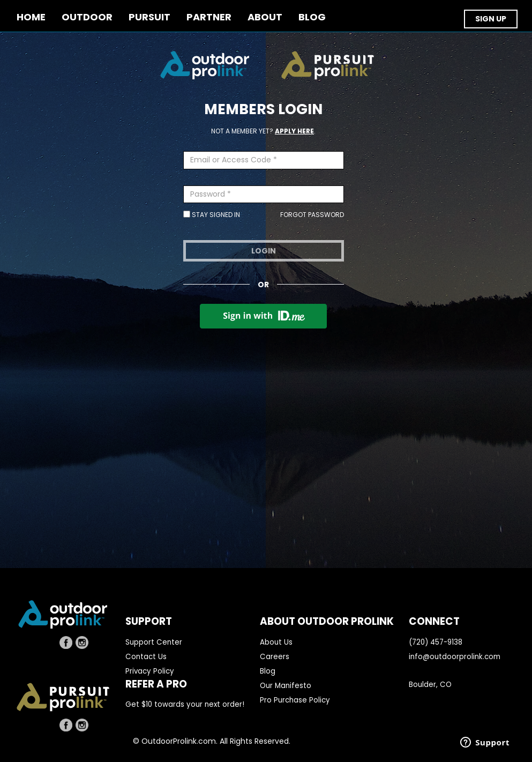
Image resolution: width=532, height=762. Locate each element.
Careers (275, 657)
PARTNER (209, 17)
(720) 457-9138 (436, 642)
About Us (276, 642)
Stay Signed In (212, 215)
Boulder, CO (430, 685)
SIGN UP (491, 19)
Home (31, 17)
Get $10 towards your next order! (185, 704)
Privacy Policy (150, 671)
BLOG (312, 17)
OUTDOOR (87, 17)
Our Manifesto (286, 686)
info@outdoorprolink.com (455, 657)
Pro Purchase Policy (295, 700)
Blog (268, 671)
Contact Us (146, 657)
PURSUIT (149, 17)
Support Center (154, 642)
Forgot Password (312, 215)
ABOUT (265, 17)
